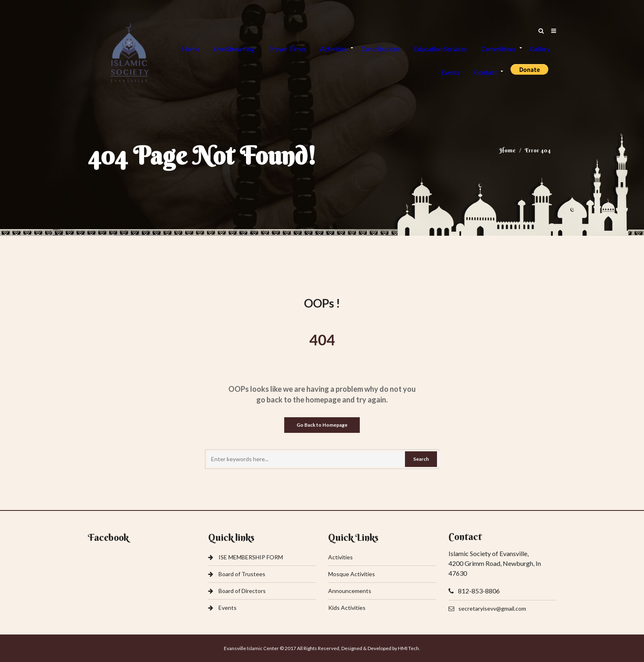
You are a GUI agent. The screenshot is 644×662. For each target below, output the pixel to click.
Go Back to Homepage (322, 425)
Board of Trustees (237, 574)
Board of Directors (237, 591)
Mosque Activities (352, 574)
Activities (340, 557)
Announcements (350, 591)
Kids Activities (347, 608)
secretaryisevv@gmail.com (487, 609)
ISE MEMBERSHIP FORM (246, 557)
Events (222, 608)
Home (507, 150)
